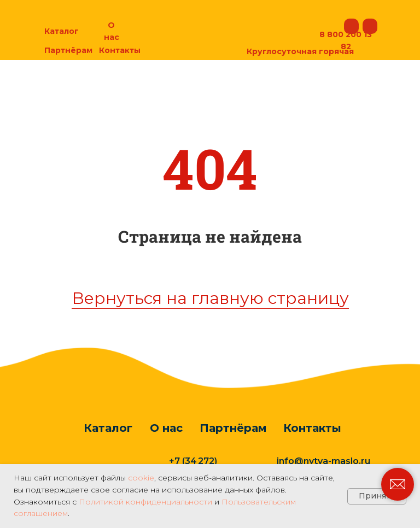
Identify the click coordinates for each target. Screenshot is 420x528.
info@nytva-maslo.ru (323, 461)
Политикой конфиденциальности (145, 502)
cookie (141, 478)
